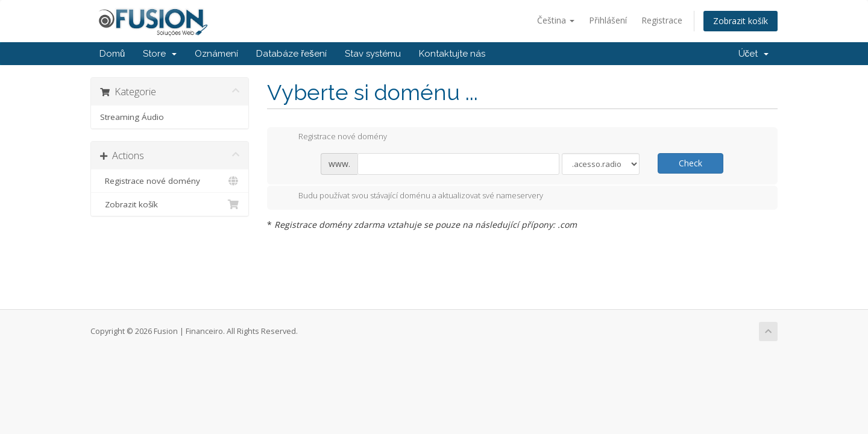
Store (160, 54)
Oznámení (216, 54)
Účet (754, 54)
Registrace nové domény (170, 181)
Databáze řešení (291, 54)
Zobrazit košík (741, 21)
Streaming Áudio (132, 117)
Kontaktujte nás (452, 54)
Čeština (556, 20)
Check (690, 163)
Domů (112, 54)
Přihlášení (608, 20)
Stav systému (373, 54)
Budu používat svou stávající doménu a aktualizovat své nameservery (411, 197)
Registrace (662, 20)
